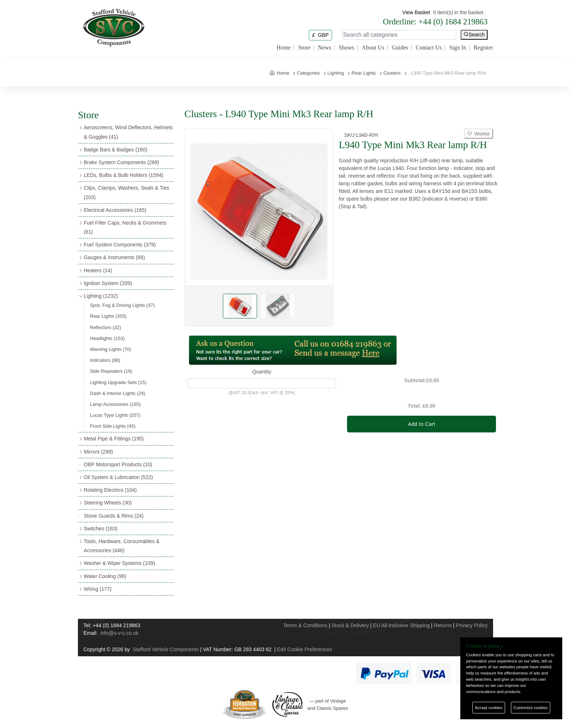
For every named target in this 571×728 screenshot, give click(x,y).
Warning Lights (111, 349)
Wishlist (479, 134)
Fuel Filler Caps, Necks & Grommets (125, 227)
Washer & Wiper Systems (119, 563)
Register (483, 48)
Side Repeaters (111, 371)
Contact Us (429, 48)
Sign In (458, 48)
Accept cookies (489, 708)
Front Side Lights (113, 426)
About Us (373, 48)
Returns (443, 625)
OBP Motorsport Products (118, 464)
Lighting (101, 296)
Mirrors (98, 452)
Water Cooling (105, 576)
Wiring (98, 589)
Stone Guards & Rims (114, 516)
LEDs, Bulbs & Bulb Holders (124, 175)
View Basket (416, 12)
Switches (101, 529)
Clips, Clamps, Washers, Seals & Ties (126, 192)
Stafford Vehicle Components (166, 649)
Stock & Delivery (350, 625)
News (324, 48)
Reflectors (105, 327)
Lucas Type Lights (115, 415)
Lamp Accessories (115, 404)
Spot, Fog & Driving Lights (122, 305)
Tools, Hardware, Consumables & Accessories (122, 546)
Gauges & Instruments (114, 257)
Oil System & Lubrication (118, 477)
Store (304, 48)
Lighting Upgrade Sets (118, 382)
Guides (400, 48)
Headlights (107, 338)
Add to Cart (422, 424)
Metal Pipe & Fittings (114, 439)
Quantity (262, 372)
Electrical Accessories (115, 210)
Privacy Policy (472, 625)
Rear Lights (108, 316)
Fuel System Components (120, 245)
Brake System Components (121, 162)
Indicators (105, 360)
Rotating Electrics (110, 490)
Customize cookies (531, 708)
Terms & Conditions (305, 625)
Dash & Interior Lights (118, 393)
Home (283, 48)
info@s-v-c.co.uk (119, 633)
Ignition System (108, 283)
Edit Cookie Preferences (305, 649)
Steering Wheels (108, 503)
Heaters (98, 270)
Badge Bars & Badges (115, 150)
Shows (346, 48)
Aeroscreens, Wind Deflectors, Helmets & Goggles (128, 132)
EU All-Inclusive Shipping (401, 625)
